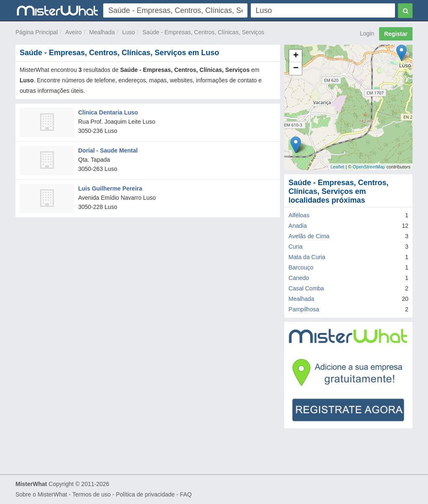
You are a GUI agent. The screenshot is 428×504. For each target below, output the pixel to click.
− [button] (296, 69)
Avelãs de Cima (309, 236)
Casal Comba (306, 288)
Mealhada (102, 32)
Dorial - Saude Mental (108, 150)
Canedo (299, 278)
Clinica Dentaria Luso (108, 112)
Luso (128, 32)
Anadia (298, 226)
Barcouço (301, 267)
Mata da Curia (307, 257)
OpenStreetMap (369, 167)
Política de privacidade (145, 494)
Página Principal (37, 32)
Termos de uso (92, 494)
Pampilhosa (304, 309)
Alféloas (299, 215)
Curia (295, 247)
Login (367, 33)
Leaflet (338, 167)
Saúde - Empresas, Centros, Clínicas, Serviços (204, 32)
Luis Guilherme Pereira (110, 188)
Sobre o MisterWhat (41, 494)
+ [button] (296, 56)
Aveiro (73, 32)
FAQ (186, 494)
